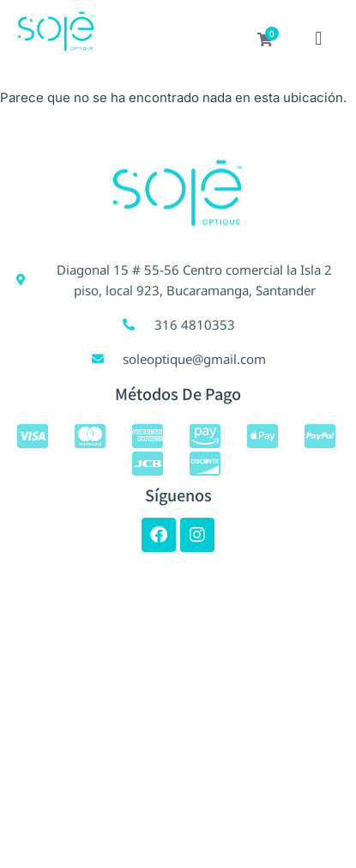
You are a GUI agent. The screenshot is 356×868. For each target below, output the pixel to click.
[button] (319, 40)
